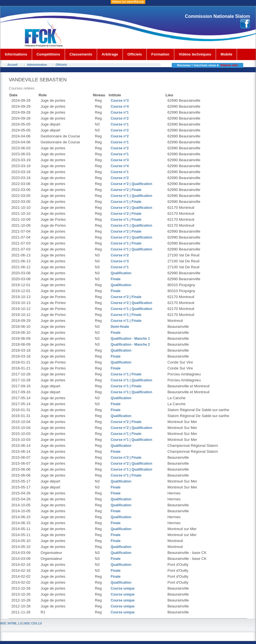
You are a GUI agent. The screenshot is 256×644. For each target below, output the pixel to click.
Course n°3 (120, 101)
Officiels (135, 54)
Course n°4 (120, 107)
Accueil (12, 65)
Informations (16, 54)
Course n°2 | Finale (126, 190)
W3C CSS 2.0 (33, 623)
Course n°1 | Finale (126, 202)
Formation (160, 54)
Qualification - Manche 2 (130, 345)
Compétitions (48, 54)
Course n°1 (120, 112)
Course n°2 (120, 118)
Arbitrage (110, 54)
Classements (81, 54)
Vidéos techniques (195, 54)
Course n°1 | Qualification (131, 196)
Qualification (121, 273)
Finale (116, 279)
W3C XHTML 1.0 (11, 623)
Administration (37, 65)
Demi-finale (120, 327)
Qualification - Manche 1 (130, 339)
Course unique (123, 588)
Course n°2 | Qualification (131, 184)
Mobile (226, 54)
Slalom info (229, 65)
